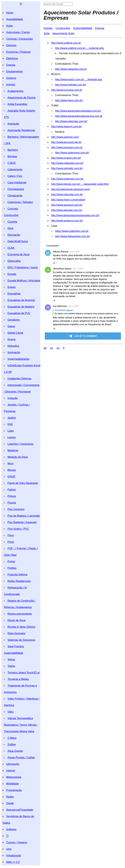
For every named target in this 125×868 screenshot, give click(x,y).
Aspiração (13, 124)
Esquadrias (14, 294)
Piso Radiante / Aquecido (22, 522)
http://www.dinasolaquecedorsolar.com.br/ (75, 215)
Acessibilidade (14, 19)
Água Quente (15, 751)
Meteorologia (14, 777)
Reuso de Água (16, 620)
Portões (12, 568)
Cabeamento (15, 169)
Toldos (11, 666)
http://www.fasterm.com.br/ (66, 127)
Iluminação (14, 352)
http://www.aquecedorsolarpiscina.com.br (79, 116)
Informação (13, 764)
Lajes (11, 431)
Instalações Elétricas (19, 379)
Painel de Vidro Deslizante (23, 483)
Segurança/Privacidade (20, 810)
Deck (10, 228)
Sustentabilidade (14, 653)
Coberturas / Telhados (20, 202)
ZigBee (12, 744)
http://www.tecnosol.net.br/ (66, 142)
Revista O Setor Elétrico (21, 627)
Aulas (9, 26)
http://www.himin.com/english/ (68, 200)
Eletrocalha (14, 261)
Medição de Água (18, 457)
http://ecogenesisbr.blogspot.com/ (70, 189)
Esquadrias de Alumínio (21, 300)
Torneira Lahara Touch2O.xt (24, 673)
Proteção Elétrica (17, 575)
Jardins (12, 418)
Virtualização (14, 856)
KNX (10, 424)
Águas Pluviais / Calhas (21, 757)
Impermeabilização (18, 359)
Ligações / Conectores (20, 444)
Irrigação (13, 398)
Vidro (10, 712)
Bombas (12, 156)
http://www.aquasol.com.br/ (67, 205)
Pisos (11, 535)
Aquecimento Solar (63, 33)
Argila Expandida (17, 104)
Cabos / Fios (15, 176)
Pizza (11, 542)
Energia (11, 65)
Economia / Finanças (18, 52)
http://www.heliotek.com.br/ (71, 85)
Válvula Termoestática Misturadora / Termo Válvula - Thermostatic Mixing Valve (21, 725)
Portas (11, 561)
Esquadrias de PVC (19, 313)
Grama (11, 339)
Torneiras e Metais (18, 679)
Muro (10, 463)
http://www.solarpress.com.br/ (72, 153)
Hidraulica (13, 346)
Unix (9, 849)
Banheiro (13, 150)
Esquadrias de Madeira (21, 307)
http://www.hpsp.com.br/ (69, 100)
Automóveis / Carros (18, 32)
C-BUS (12, 163)
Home (10, 13)
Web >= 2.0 (13, 862)
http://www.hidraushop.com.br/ (73, 236)
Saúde (10, 803)
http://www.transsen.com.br (67, 147)
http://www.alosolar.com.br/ (67, 210)
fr (64, 348)
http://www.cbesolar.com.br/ (67, 194)
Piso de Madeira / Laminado (24, 516)
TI (7, 836)
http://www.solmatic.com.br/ (67, 168)
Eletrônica (12, 58)
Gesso (11, 326)
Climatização (15, 196)
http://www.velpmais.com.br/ (71, 121)
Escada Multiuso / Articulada (24, 281)
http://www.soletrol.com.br (66, 43)
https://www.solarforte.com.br (72, 231)
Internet (11, 771)
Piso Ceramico (16, 509)
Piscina (12, 503)
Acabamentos (15, 91)
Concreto (13, 209)
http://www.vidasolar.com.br (71, 69)
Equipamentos (14, 71)
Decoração (14, 235)
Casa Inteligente (17, 183)
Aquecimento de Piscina (21, 98)
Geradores (14, 320)
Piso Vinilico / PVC (18, 529)
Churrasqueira (16, 189)
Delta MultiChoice (18, 241)
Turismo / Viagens (17, 842)
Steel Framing (16, 646)
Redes (10, 797)
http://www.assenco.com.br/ (67, 221)
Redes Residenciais (19, 581)
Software (11, 829)
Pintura (12, 496)
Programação (14, 790)
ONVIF (11, 477)
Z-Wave (12, 738)
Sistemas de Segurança (21, 640)
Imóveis (11, 85)
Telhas (11, 659)
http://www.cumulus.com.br (67, 90)
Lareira (12, 437)
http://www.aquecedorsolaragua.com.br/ (78, 111)
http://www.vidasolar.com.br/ (67, 163)
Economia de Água (18, 254)
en (52, 348)
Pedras (12, 490)
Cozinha (12, 222)
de (45, 348)
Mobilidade (12, 784)
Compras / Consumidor (20, 39)
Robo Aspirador (16, 633)
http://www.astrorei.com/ (65, 137)
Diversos (11, 45)
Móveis (12, 470)
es (58, 348)
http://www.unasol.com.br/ (66, 158)
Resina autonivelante (20, 614)
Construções (11, 215)
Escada (12, 274)
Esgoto (12, 287)
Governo (11, 78)
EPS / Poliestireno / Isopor (23, 267)
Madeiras (13, 450)
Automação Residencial (21, 130)
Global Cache (15, 333)
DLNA (11, 248)
